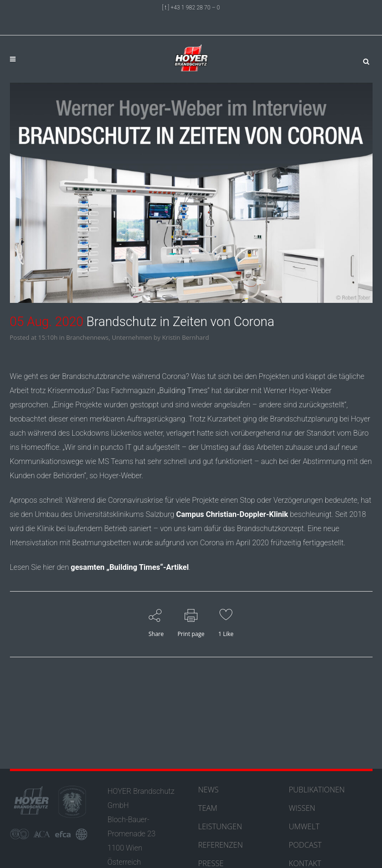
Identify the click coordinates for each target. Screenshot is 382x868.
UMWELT (304, 826)
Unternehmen (132, 337)
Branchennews (87, 337)
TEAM (208, 808)
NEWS (208, 790)
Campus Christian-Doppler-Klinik (232, 514)
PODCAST (306, 845)
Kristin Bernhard (185, 337)
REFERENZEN (221, 845)
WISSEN (302, 808)
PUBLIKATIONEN (317, 790)
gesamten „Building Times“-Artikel (130, 567)
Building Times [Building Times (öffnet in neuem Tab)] (183, 391)
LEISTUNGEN (220, 826)
